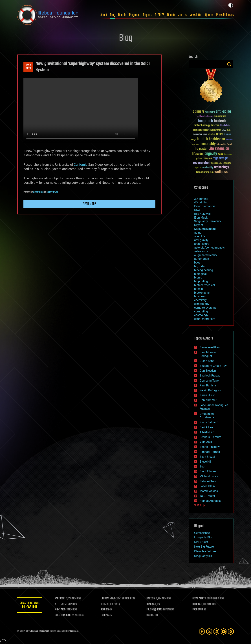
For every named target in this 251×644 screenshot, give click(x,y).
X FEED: (59, 604)
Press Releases (225, 15)
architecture (202, 244)
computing (201, 311)
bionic (198, 278)
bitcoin (199, 289)
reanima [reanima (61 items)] (207, 158)
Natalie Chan (208, 481)
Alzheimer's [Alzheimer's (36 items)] (210, 112)
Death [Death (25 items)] (229, 130)
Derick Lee (206, 427)
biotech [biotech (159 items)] (220, 121)
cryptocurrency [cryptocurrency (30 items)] (215, 130)
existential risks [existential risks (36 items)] (200, 134)
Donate (171, 15)
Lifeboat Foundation (40, 631)
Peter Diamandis (205, 206)
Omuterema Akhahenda (207, 416)
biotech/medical (205, 285)
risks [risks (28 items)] (220, 163)
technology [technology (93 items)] (222, 167)
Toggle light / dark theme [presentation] (231, 5)
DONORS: (151, 604)
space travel (52, 192)
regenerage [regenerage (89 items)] (220, 158)
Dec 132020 (28, 67)
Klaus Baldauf (209, 422)
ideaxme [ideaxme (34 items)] (195, 145)
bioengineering (204, 270)
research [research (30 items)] (214, 163)
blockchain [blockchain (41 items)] (225, 126)
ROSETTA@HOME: (64, 615)
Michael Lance (209, 476)
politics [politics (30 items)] (199, 159)
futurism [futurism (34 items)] (227, 134)
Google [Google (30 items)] (194, 140)
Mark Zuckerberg (205, 229)
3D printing (201, 199)
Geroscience (202, 533)
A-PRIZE (160, 15)
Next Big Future (204, 547)
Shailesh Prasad (210, 376)
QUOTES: (151, 615)
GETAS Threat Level (30, 606)
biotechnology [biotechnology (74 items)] (202, 126)
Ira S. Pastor (207, 496)
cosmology (201, 315)
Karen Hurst (207, 395)
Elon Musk (201, 218)
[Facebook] (202, 631)
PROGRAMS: (198, 610)
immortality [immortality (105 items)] (208, 144)
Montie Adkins (209, 491)
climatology (202, 304)
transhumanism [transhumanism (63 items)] (205, 172)
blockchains (202, 293)
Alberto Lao (38, 192)
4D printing (201, 202)
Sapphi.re (74, 631)
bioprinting (201, 281)
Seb (202, 466)
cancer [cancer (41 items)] (206, 130)
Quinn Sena (207, 361)
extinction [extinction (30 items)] (212, 134)
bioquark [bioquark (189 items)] (206, 121)
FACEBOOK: (61, 599)
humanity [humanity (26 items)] (229, 140)
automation (202, 259)
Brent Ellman (208, 471)
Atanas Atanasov (211, 501)
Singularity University (208, 221)
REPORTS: (106, 610)
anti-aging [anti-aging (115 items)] (223, 112)
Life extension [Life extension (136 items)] (219, 149)
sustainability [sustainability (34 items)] (207, 168)
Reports (147, 15)
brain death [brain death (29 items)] (197, 130)
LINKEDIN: (151, 599)
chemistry (200, 300)
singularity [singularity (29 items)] (227, 163)
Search (229, 64)
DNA (197, 210)
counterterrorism (205, 319)
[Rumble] (231, 631)
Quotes (209, 15)
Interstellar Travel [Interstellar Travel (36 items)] (224, 144)
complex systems (205, 308)
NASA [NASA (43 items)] (220, 154)
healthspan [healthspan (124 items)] (217, 139)
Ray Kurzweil (202, 214)
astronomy (201, 251)
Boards (122, 15)
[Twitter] (209, 631)
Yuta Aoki (206, 442)
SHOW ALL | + (200, 506)
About (104, 15)
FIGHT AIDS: (61, 610)
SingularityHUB (204, 556)
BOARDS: (197, 604)
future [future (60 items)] (220, 134)
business (200, 296)
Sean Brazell (208, 457)
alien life (200, 236)
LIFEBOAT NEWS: (109, 599)
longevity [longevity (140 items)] (210, 154)
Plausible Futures (205, 551)
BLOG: (104, 604)
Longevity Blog (204, 537)
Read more (89, 204)
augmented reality (206, 255)
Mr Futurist (201, 542)
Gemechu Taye (209, 381)
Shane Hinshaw (210, 447)
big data (199, 266)
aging (198, 233)
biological (200, 274)
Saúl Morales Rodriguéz (208, 354)
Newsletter (196, 15)
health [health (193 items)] (203, 139)
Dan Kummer (208, 400)
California (81, 165)
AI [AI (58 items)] (203, 112)
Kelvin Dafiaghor (210, 390)
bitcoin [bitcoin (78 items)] (215, 126)
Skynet (199, 225)
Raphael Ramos (210, 452)
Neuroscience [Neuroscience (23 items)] (228, 155)
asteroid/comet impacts (209, 248)
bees (197, 263)
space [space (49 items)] (198, 167)
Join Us (182, 15)
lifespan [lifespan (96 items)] (197, 154)
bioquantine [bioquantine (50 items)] (220, 116)
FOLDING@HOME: (155, 610)
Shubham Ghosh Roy (213, 366)
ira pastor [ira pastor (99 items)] (201, 149)
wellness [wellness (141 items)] (221, 172)
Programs (135, 15)
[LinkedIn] (216, 631)
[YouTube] (224, 631)
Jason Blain (207, 486)
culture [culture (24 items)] (224, 130)
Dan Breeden (208, 371)
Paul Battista (208, 385)
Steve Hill (206, 462)
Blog (113, 15)
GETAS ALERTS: (200, 599)
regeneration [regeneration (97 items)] (202, 163)
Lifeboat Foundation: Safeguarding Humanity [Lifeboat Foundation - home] (48, 15)
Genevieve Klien (210, 347)
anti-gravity (201, 240)
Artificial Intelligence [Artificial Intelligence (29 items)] (205, 117)
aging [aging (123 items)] (197, 112)
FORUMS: (105, 615)
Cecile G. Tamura (210, 437)
